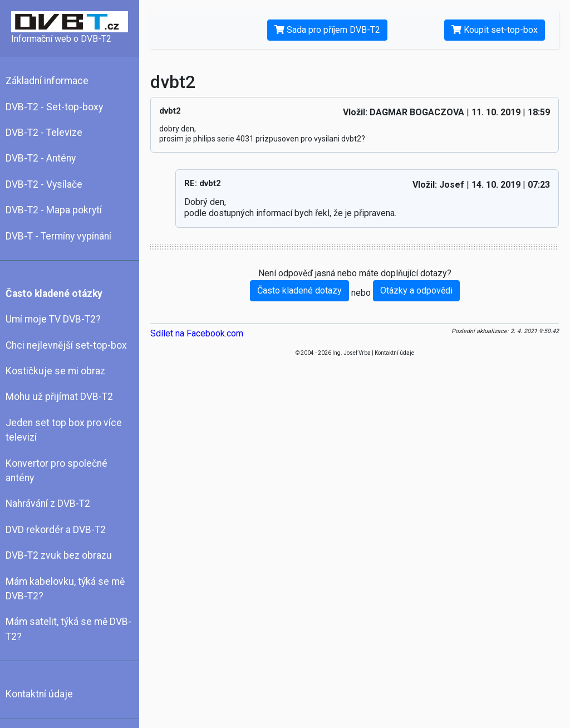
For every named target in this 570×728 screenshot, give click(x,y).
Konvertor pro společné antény (56, 471)
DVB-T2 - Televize (44, 133)
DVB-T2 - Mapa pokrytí (54, 210)
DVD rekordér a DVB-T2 (56, 530)
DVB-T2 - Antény (41, 158)
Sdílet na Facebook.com (197, 333)
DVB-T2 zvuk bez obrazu (59, 555)
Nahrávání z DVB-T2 (48, 504)
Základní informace (47, 81)
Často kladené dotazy (299, 290)
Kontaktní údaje (39, 694)
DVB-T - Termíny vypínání (58, 236)
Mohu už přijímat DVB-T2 (59, 397)
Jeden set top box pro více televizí (64, 430)
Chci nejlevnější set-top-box (66, 345)
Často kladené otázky (54, 294)
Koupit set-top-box (495, 30)
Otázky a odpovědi (416, 290)
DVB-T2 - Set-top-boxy (54, 107)
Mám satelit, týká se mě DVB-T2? (68, 629)
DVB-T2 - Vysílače (44, 184)
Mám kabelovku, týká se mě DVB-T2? (65, 589)
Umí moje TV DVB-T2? (53, 319)
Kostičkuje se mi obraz (55, 371)
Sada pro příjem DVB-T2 (327, 30)
